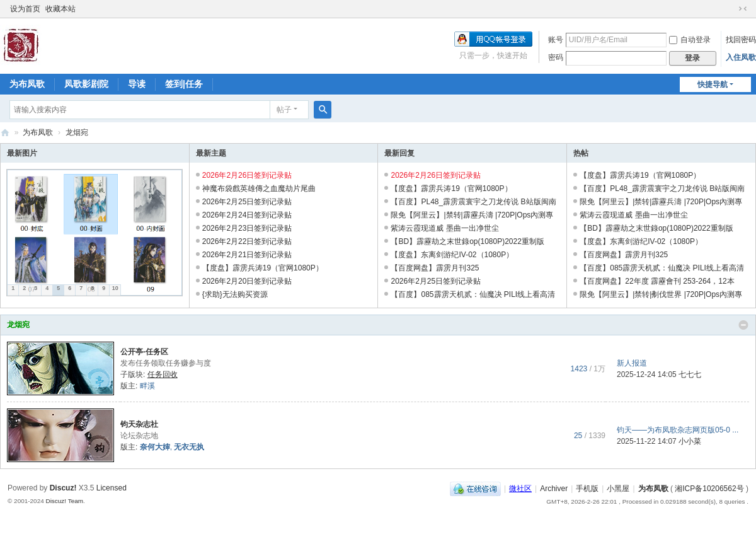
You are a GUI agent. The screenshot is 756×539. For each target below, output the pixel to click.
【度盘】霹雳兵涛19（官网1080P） (263, 268)
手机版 (587, 489)
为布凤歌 (27, 84)
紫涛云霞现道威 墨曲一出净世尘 (444, 228)
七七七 (690, 374)
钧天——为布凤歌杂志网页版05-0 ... (678, 430)
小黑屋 (618, 489)
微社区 (520, 489)
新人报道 (632, 363)
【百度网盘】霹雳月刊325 (435, 268)
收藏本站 (60, 9)
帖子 (284, 110)
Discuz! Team (64, 501)
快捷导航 (713, 84)
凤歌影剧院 (86, 84)
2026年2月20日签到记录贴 (247, 281)
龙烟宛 (18, 325)
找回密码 (741, 40)
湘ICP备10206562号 (709, 489)
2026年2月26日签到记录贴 (247, 175)
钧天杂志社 (139, 424)
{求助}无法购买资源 (235, 294)
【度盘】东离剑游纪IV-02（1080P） (452, 255)
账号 (556, 40)
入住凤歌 (741, 57)
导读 (137, 84)
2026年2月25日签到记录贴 (247, 202)
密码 (556, 57)
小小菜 (690, 441)
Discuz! (63, 488)
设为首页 (25, 9)
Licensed (112, 488)
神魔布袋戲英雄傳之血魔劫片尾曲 (259, 188)
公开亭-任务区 (144, 352)
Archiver (554, 489)
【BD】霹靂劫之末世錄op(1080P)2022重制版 (467, 241)
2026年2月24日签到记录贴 (247, 215)
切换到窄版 (743, 9)
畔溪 (147, 386)
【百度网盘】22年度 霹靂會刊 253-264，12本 (657, 281)
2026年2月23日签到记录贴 (247, 228)
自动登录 (690, 40)
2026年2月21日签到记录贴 (247, 255)
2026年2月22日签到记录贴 (247, 241)
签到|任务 (184, 84)
